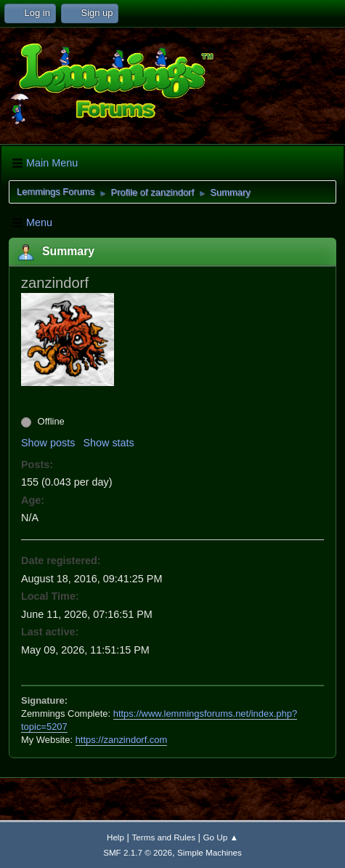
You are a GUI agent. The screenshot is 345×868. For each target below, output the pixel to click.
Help (115, 837)
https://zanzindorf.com (122, 740)
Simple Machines (210, 852)
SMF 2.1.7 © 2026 (138, 852)
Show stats (108, 443)
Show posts (48, 443)
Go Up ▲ (221, 837)
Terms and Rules (164, 837)
